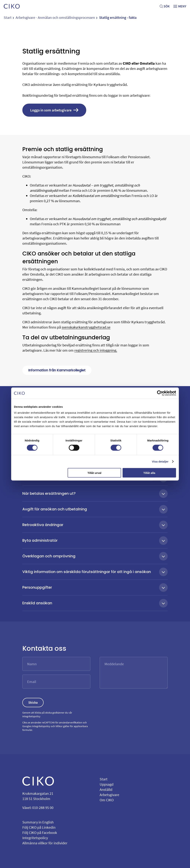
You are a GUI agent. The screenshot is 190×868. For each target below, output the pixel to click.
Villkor (59, 726)
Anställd (106, 789)
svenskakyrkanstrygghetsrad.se (86, 327)
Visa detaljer (160, 461)
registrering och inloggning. (96, 350)
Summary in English (38, 822)
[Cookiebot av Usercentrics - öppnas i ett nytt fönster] (160, 393)
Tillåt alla (149, 473)
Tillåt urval (94, 473)
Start (8, 17)
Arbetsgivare (109, 795)
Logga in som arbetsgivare (54, 110)
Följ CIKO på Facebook (40, 833)
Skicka (33, 702)
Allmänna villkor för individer (45, 843)
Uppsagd (107, 784)
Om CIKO (107, 800)
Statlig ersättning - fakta (118, 17)
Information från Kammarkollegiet (57, 370)
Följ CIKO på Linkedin (39, 827)
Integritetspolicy (41, 726)
